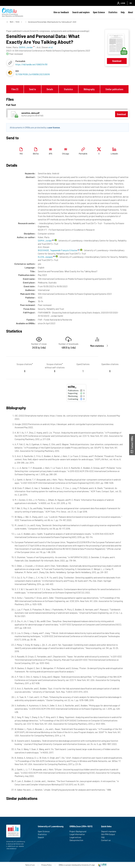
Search (42, 837)
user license (54, 127)
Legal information (78, 834)
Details (50, 89)
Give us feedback (61, 12)
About (131, 12)
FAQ (104, 837)
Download (117, 61)
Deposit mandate (110, 831)
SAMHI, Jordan (46, 240)
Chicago (66, 154)
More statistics (97, 346)
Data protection (77, 840)
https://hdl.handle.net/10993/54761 (32, 64)
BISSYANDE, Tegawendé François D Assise (59, 250)
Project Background (79, 831)
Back (12, 22)
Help (123, 12)
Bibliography (89, 89)
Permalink (83, 154)
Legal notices (76, 837)
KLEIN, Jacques (47, 257)
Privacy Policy (46, 865)
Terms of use (30, 865)
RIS (21, 154)
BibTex (36, 154)
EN (131, 3)
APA (50, 154)
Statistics (113, 12)
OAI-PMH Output (109, 834)
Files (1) (15, 89)
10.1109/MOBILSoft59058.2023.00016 (33, 74)
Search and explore (81, 12)
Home (17, 22)
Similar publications (114, 89)
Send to (32, 89)
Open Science (99, 12)
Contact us (107, 840)
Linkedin (114, 154)
